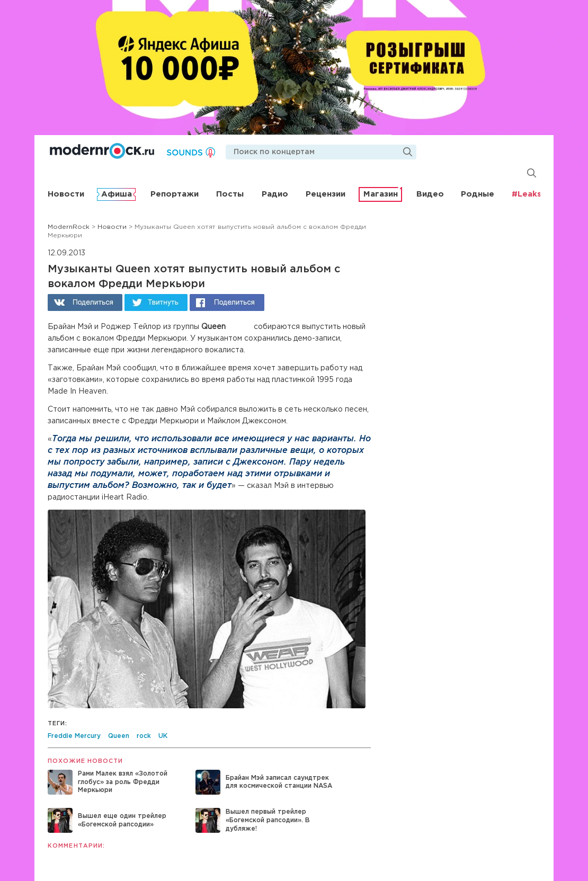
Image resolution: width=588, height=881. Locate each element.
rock (144, 736)
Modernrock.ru (102, 151)
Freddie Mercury (74, 736)
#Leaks (527, 194)
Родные (478, 194)
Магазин (381, 194)
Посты (230, 194)
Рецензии (326, 194)
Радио (275, 194)
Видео (430, 194)
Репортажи (175, 194)
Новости (66, 194)
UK (163, 736)
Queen (119, 736)
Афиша (117, 194)
